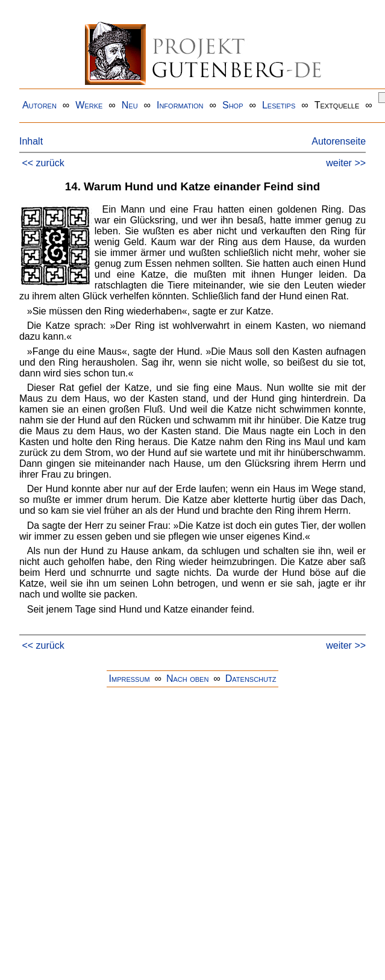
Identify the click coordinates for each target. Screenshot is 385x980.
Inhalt (31, 141)
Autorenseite (339, 141)
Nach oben (187, 679)
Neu (130, 105)
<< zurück (43, 163)
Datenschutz (251, 679)
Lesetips (279, 105)
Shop (233, 105)
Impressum (130, 679)
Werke (89, 105)
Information (180, 105)
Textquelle (337, 105)
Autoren (39, 105)
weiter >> (346, 163)
